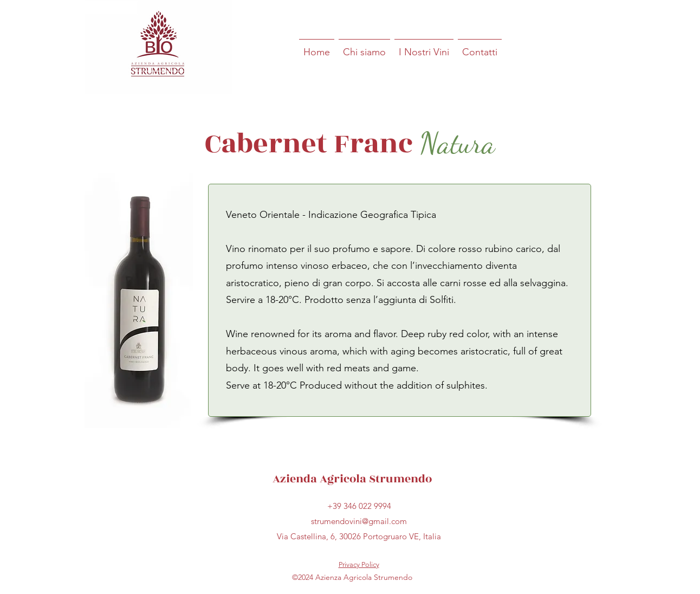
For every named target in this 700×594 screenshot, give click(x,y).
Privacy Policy (359, 564)
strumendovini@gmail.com (359, 521)
